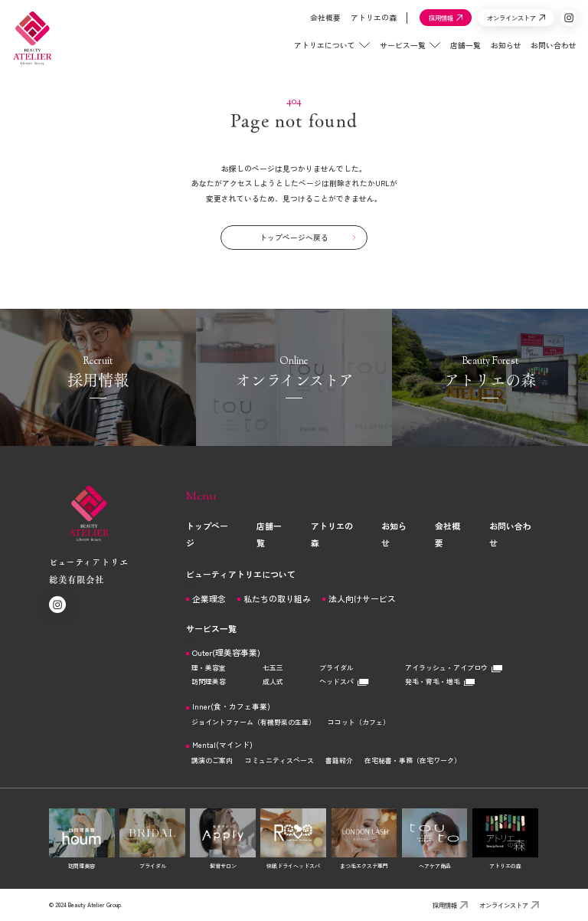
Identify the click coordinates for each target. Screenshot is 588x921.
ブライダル (336, 668)
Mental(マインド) (222, 746)
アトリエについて (322, 53)
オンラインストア (509, 905)
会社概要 (316, 25)
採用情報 (450, 905)
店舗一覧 (456, 53)
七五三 (273, 668)
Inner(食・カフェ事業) (231, 707)
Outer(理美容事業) (226, 652)
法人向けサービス (362, 599)
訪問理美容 (209, 682)
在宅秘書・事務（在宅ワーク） (413, 760)
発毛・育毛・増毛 (440, 682)
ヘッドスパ (344, 682)
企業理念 (209, 599)
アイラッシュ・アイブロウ (454, 668)
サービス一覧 (401, 53)
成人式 (273, 682)
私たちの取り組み (277, 599)
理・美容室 (209, 668)
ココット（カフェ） (359, 722)
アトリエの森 (364, 25)
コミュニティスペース (279, 760)
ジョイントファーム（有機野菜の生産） (253, 722)
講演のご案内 (212, 760)
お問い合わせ (544, 53)
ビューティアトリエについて (241, 574)
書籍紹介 (339, 760)
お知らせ (496, 53)
